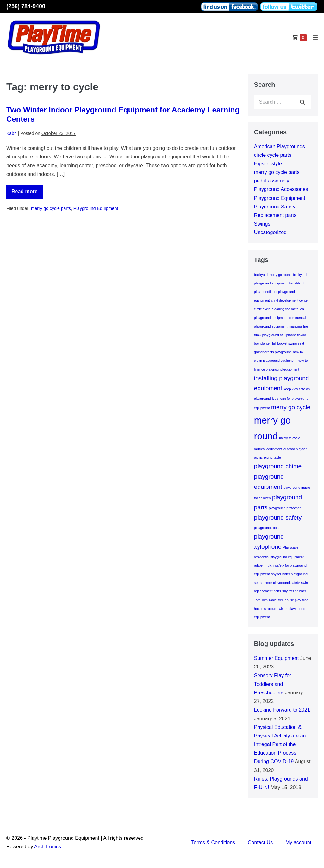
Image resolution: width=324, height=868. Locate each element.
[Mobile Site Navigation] (315, 37)
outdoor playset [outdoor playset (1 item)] (295, 449)
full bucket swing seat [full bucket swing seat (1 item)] (288, 343)
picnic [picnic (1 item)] (258, 457)
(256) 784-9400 (26, 6)
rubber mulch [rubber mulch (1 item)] (264, 565)
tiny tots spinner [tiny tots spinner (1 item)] (294, 591)
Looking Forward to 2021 (282, 710)
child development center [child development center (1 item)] (290, 300)
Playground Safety (275, 207)
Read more (27, 194)
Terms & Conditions (213, 842)
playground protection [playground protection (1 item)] (285, 508)
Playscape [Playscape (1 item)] (291, 547)
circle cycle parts (273, 155)
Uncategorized (270, 232)
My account (298, 842)
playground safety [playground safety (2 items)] (278, 517)
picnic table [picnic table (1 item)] (273, 457)
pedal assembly (272, 181)
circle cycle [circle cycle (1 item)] (262, 309)
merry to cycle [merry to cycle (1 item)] (290, 438)
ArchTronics (48, 847)
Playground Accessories (281, 189)
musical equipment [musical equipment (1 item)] (268, 449)
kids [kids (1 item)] (275, 399)
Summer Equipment (276, 658)
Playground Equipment (96, 208)
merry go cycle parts (51, 208)
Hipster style (268, 164)
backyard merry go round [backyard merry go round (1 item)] (273, 275)
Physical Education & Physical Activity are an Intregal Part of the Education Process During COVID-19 (280, 744)
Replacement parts (275, 215)
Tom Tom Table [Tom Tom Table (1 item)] (265, 600)
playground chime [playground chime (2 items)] (278, 466)
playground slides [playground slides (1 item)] (267, 528)
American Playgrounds (280, 147)
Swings (262, 224)
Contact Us (260, 842)
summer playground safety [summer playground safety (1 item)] (280, 583)
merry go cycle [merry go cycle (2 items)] (291, 407)
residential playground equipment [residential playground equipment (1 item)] (279, 557)
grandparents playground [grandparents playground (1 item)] (273, 352)
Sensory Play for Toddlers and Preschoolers (273, 684)
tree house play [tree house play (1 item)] (290, 600)
